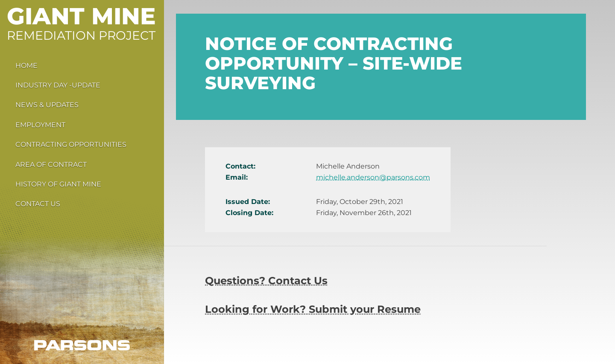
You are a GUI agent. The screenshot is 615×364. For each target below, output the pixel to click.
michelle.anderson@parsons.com (373, 177)
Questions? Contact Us (266, 281)
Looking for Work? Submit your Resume (313, 309)
